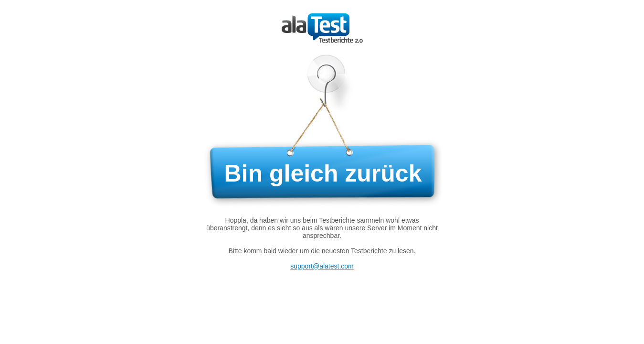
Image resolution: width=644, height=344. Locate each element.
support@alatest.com (322, 266)
